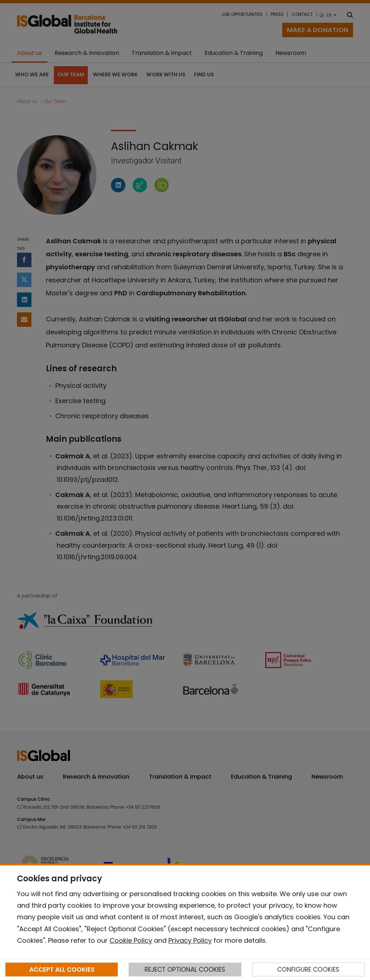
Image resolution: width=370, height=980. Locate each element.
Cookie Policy (131, 940)
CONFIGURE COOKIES (308, 970)
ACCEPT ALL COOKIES (62, 970)
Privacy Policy (190, 940)
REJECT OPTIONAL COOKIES (185, 970)
